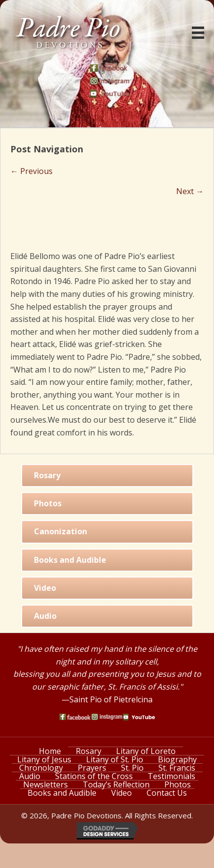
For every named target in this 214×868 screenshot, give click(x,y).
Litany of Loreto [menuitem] (146, 751)
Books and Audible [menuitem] (62, 793)
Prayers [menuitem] (92, 768)
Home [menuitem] (50, 751)
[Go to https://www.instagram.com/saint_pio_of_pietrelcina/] (110, 81)
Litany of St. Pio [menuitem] (115, 759)
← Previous (31, 171)
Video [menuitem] (122, 793)
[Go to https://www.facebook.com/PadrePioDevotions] (110, 68)
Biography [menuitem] (177, 759)
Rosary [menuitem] (89, 751)
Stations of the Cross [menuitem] (94, 776)
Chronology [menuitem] (41, 768)
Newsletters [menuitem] (46, 784)
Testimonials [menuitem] (171, 776)
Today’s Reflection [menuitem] (116, 784)
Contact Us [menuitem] (167, 793)
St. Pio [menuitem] (132, 768)
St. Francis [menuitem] (177, 768)
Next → (190, 191)
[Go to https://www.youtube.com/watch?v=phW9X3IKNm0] (110, 94)
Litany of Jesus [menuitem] (44, 759)
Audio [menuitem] (30, 776)
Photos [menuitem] (178, 784)
